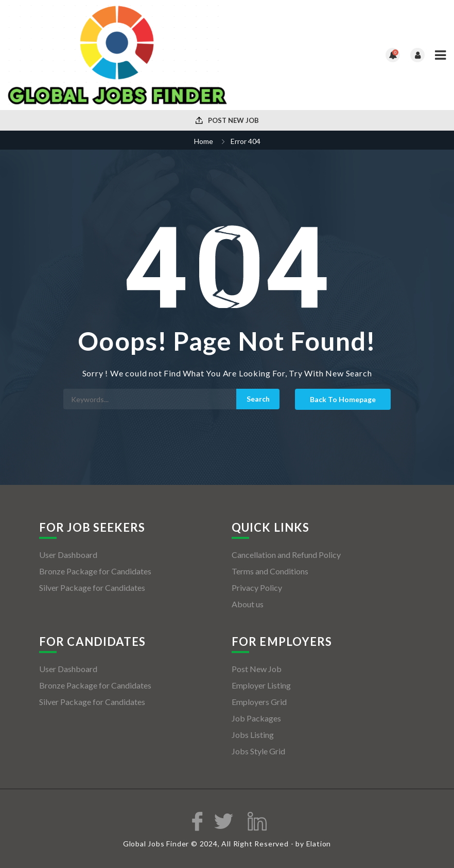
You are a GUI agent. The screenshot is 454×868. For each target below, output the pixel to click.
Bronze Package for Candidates (95, 571)
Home (204, 141)
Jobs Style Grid (258, 751)
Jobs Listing (253, 735)
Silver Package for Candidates (92, 587)
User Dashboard (68, 555)
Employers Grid (259, 702)
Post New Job (227, 120)
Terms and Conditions (270, 571)
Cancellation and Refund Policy (286, 555)
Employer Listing (261, 685)
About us (248, 604)
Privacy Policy (257, 587)
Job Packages (256, 718)
